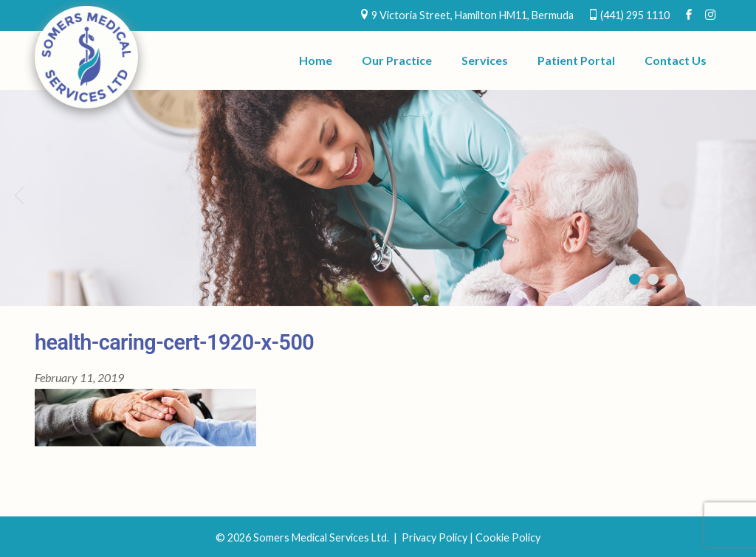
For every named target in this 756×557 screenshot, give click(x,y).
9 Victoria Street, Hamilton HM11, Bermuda (472, 15)
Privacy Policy (434, 537)
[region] (378, 198)
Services (485, 60)
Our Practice (397, 60)
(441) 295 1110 (635, 15)
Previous (18, 195)
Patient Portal (576, 60)
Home (316, 60)
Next (738, 195)
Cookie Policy (508, 537)
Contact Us (676, 60)
